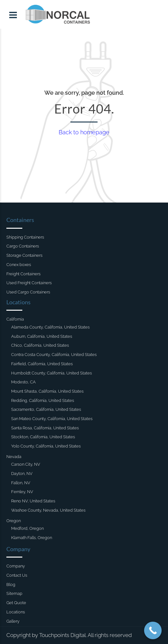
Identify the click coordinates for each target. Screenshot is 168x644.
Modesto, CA (23, 382)
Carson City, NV (26, 464)
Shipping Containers (25, 237)
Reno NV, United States (33, 501)
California (15, 319)
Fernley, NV (22, 492)
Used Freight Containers (29, 283)
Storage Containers (24, 255)
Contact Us (17, 575)
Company (16, 566)
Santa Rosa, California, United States (45, 428)
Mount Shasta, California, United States (47, 391)
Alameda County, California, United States (50, 327)
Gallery (13, 621)
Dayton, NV (22, 474)
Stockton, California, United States (43, 437)
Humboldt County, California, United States (51, 373)
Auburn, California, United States (42, 336)
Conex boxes (19, 265)
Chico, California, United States (40, 345)
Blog (11, 585)
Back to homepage (84, 132)
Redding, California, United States (43, 400)
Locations (16, 612)
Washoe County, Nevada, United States (48, 510)
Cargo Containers (23, 246)
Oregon (14, 521)
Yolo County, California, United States (46, 446)
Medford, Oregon (27, 528)
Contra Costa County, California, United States (54, 355)
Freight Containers (23, 274)
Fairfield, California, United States (42, 364)
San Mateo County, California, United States (52, 419)
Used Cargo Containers (28, 292)
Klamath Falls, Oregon (32, 538)
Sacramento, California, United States (46, 409)
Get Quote (16, 603)
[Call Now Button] (153, 630)
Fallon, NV (21, 483)
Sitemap (14, 593)
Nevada (14, 457)
